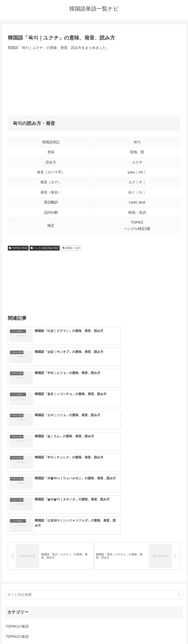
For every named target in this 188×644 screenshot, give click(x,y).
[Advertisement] (94, 83)
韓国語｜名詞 (71, 248)
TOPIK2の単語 (18, 248)
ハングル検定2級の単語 (44, 248)
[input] (94, 491)
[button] (179, 491)
